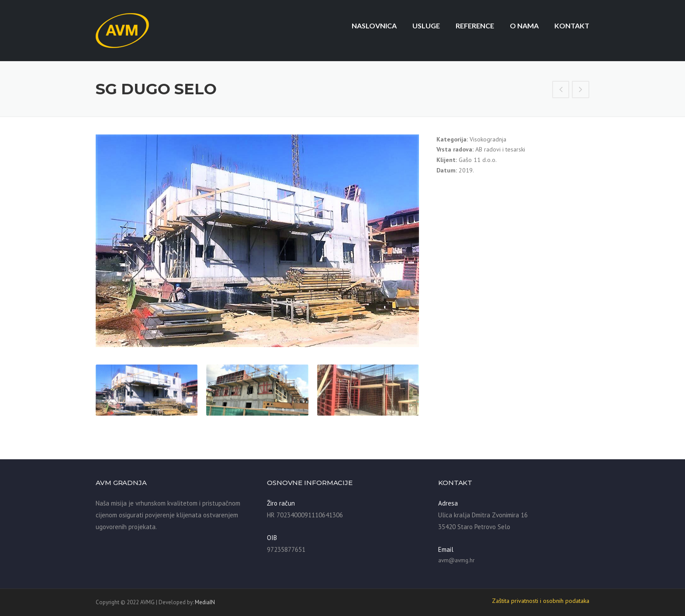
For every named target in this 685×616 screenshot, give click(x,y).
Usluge (426, 26)
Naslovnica (374, 26)
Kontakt (572, 26)
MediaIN (205, 602)
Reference (475, 26)
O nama (524, 26)
